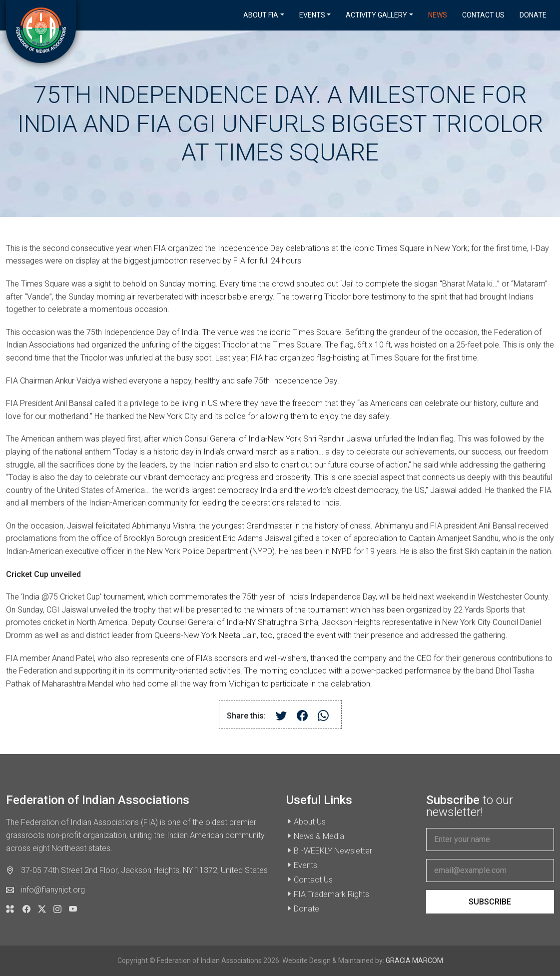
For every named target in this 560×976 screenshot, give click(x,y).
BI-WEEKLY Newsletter (333, 851)
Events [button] (312, 15)
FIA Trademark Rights (331, 894)
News (438, 15)
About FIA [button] (261, 15)
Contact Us (483, 15)
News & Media (319, 836)
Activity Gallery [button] (376, 15)
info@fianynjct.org (53, 890)
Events (305, 865)
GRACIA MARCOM (414, 960)
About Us (310, 822)
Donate (533, 15)
